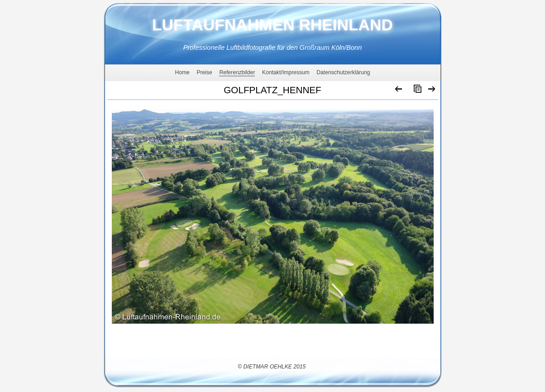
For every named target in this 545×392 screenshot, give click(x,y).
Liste (416, 91)
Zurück (399, 91)
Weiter (432, 91)
